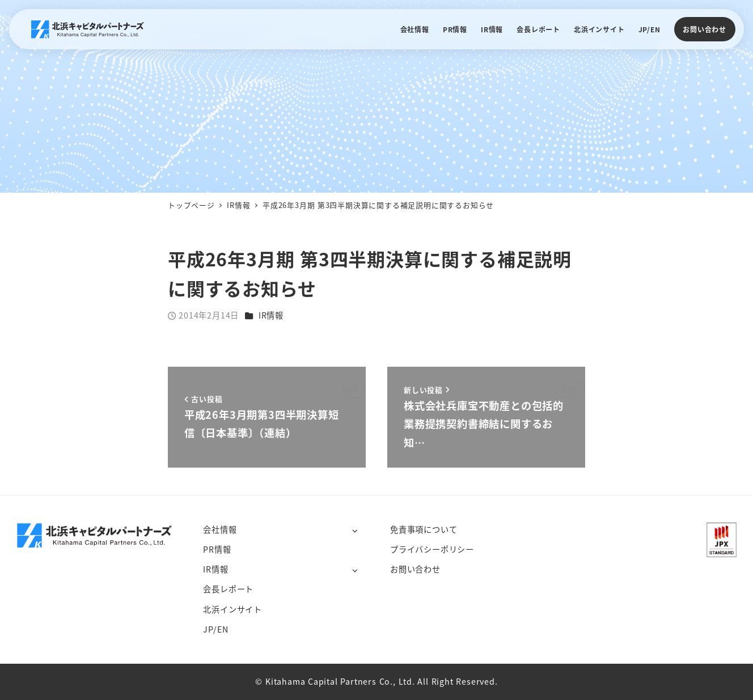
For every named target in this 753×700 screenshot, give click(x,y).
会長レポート (228, 589)
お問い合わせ (705, 29)
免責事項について (424, 529)
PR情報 (217, 549)
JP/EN (215, 629)
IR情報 (271, 315)
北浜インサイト (232, 609)
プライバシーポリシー (432, 549)
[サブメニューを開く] (355, 530)
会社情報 (220, 529)
